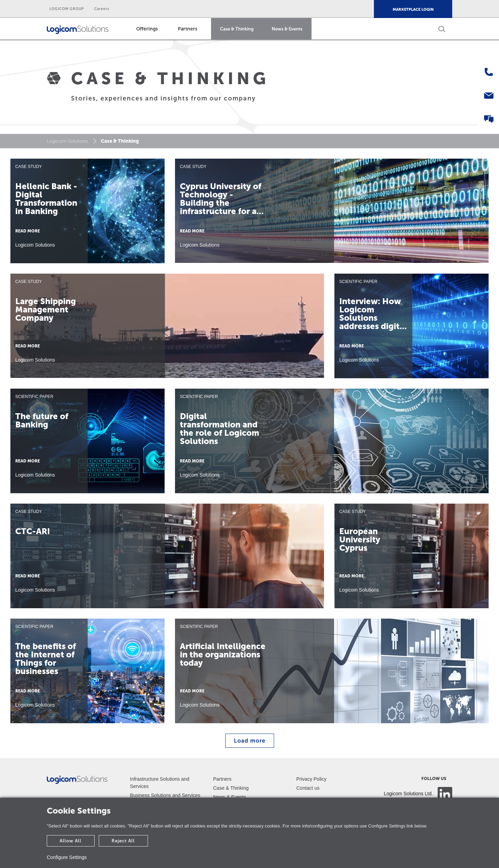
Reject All (123, 841)
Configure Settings (67, 857)
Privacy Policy (311, 779)
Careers (102, 9)
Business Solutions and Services (165, 795)
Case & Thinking (237, 29)
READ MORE (28, 231)
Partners (187, 29)
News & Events (287, 29)
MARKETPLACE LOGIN (413, 10)
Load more (250, 741)
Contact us (308, 788)
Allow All (71, 841)
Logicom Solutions (67, 141)
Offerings (147, 29)
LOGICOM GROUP (67, 9)
